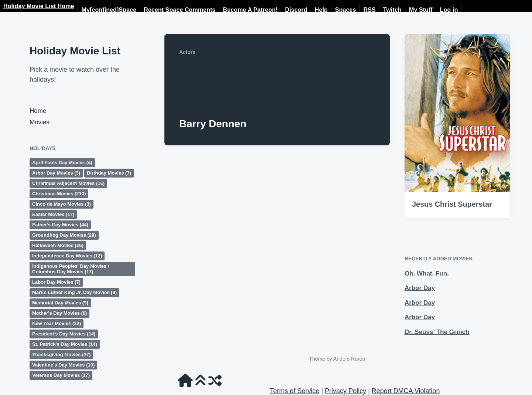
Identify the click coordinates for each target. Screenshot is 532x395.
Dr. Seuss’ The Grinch (437, 332)
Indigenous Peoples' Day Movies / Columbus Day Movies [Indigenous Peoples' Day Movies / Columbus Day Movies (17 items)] (71, 269)
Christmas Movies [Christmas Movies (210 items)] (59, 194)
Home (38, 111)
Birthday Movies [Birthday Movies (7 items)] (109, 173)
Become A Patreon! (250, 10)
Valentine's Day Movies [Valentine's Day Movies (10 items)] (63, 365)
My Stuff (421, 10)
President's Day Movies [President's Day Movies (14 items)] (64, 334)
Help (321, 10)
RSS (370, 10)
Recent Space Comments (180, 10)
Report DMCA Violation (406, 391)
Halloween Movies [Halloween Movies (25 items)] (58, 245)
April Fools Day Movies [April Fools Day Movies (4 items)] (62, 163)
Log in (449, 10)
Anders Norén (349, 359)
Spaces (346, 10)
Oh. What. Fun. (427, 274)
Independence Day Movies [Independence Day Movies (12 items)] (67, 256)
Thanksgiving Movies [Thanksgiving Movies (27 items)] (61, 355)
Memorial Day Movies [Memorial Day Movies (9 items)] (60, 303)
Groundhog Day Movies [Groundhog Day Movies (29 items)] (64, 235)
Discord (296, 10)
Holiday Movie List (75, 51)
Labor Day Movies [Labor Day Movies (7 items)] (56, 282)
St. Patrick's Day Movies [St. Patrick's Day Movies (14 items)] (65, 344)
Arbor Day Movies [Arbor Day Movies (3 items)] (56, 173)
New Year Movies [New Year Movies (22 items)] (57, 323)
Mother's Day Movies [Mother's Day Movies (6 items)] (59, 313)
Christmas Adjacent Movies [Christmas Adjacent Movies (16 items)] (68, 183)
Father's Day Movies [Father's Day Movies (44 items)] (60, 225)
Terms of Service (294, 391)
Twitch (392, 10)
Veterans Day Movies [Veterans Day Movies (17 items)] (61, 375)
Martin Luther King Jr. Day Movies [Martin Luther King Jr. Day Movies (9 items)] (74, 292)
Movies (40, 122)
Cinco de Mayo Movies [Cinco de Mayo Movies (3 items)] (62, 204)
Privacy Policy (345, 391)
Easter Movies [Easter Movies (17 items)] (53, 214)
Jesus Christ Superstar (452, 204)
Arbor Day (420, 288)
